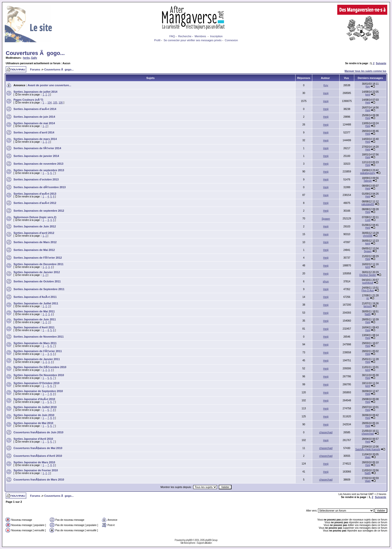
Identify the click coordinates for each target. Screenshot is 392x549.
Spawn (326, 219)
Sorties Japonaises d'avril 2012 (34, 233)
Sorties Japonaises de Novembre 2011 (39, 337)
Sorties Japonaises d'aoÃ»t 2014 (35, 109)
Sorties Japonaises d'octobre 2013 (36, 179)
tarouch (368, 306)
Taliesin (368, 181)
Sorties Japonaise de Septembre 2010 (38, 391)
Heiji (326, 93)
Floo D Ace (368, 290)
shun (326, 281)
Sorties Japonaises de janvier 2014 (36, 156)
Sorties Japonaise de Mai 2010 (33, 423)
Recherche (185, 36)
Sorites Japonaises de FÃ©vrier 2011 (38, 351)
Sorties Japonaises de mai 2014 (34, 123)
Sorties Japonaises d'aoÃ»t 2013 (35, 194)
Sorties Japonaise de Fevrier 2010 (36, 470)
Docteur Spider (368, 275)
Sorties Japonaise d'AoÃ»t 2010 (34, 399)
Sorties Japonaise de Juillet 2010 (35, 407)
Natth (368, 314)
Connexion (231, 40)
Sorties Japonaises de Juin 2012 (35, 226)
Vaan (368, 457)
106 (61, 103)
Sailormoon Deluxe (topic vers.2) (35, 217)
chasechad (326, 432)
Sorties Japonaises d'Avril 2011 (34, 327)
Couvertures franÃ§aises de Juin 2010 (38, 432)
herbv (26, 58)
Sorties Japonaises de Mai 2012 (34, 250)
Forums (35, 69)
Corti (368, 220)
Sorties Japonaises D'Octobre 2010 (36, 383)
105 (55, 103)
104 (50, 103)
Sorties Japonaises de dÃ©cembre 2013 (40, 187)
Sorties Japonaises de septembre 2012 (39, 211)
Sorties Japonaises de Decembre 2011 (38, 264)
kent (368, 95)
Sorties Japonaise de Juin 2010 (34, 415)
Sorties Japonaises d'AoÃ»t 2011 (35, 297)
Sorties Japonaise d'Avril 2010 (33, 439)
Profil (157, 40)
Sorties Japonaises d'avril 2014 (34, 132)
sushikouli (368, 283)
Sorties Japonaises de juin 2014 (34, 117)
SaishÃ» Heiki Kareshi (368, 449)
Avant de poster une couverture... (49, 85)
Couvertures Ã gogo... (35, 53)
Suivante (381, 63)
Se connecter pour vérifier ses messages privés (192, 40)
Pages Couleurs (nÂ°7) (28, 100)
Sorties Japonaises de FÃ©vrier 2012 (38, 258)
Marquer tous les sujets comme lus (365, 71)
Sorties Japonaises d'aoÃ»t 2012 (35, 203)
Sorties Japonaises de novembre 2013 (38, 164)
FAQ (172, 36)
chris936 (368, 236)
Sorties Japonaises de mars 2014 (35, 139)
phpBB (189, 540)
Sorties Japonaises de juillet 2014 (35, 92)
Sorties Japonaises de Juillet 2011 (36, 303)
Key (326, 85)
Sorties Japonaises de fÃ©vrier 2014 (37, 148)
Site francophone (188, 543)
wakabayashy (368, 173)
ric (368, 298)
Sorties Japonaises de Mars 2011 (35, 343)
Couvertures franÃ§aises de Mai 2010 (38, 448)
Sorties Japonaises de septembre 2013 (39, 170)
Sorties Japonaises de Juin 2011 (35, 319)
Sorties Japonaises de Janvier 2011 (37, 359)
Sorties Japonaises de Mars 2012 (35, 242)
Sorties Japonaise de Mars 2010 (34, 462)
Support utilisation (204, 543)
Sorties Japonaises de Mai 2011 (34, 311)
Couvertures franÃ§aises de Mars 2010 (39, 480)
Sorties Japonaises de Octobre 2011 (37, 281)
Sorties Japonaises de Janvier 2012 (37, 272)
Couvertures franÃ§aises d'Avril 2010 (38, 456)
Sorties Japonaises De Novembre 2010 (39, 375)
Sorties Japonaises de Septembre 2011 (39, 289)
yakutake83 (368, 204)
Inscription (216, 36)
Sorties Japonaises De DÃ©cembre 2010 (40, 367)
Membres (200, 36)
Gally (34, 58)
